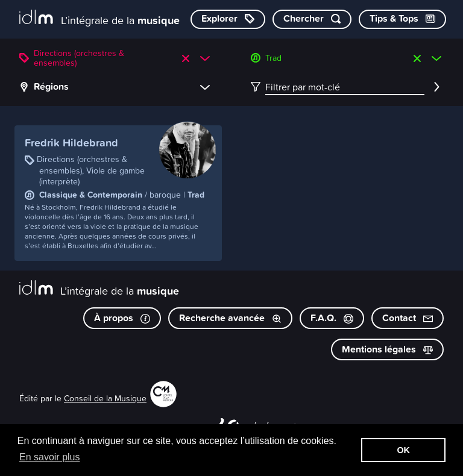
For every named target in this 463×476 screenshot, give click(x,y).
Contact (408, 318)
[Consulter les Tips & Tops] (402, 19)
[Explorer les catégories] (228, 19)
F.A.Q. (332, 318)
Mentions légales (387, 349)
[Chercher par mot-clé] (312, 19)
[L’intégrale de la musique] (99, 18)
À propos (122, 318)
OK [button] (403, 450)
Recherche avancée (230, 318)
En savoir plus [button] (50, 457)
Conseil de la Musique (105, 398)
